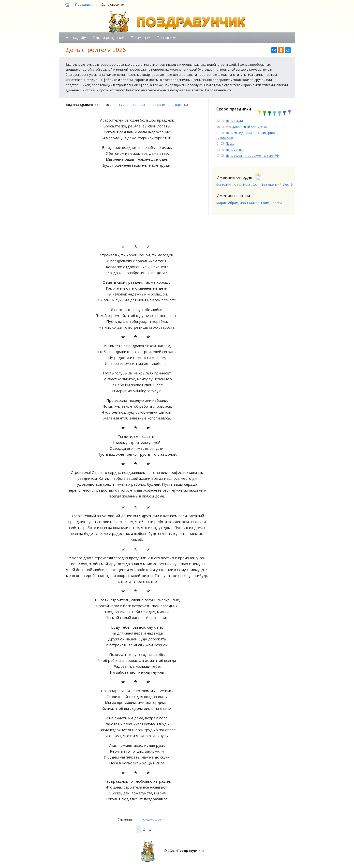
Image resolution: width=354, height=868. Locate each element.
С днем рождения (108, 37)
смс (122, 105)
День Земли (234, 121)
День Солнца (235, 150)
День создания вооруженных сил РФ (252, 155)
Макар (254, 203)
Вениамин (224, 185)
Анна (238, 185)
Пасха (230, 143)
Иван (247, 185)
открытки (180, 105)
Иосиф (288, 185)
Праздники (84, 4)
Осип (257, 185)
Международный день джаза (246, 127)
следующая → (154, 819)
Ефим (265, 203)
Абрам (233, 203)
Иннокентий (272, 185)
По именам (140, 37)
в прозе (159, 105)
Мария (221, 203)
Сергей (276, 203)
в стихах (138, 105)
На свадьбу (76, 37)
